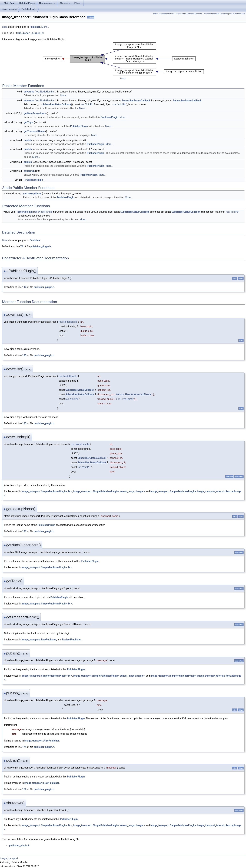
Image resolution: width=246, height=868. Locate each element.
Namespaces (47, 3)
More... (45, 27)
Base (5, 27)
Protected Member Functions (216, 14)
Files (78, 3)
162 (24, 789)
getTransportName (34, 131)
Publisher (35, 27)
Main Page (9, 3)
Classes (65, 3)
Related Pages (27, 3)
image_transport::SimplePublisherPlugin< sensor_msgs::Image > (109, 491)
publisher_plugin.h (30, 33)
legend (123, 78)
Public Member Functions (164, 14)
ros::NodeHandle (45, 92)
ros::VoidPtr (87, 104)
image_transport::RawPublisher (39, 640)
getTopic (29, 122)
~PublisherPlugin (33, 180)
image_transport (9, 9)
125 (24, 355)
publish (28, 140)
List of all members (237, 14)
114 (24, 287)
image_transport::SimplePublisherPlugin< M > (47, 491)
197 (24, 531)
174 (24, 747)
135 (24, 423)
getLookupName (32, 194)
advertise (29, 92)
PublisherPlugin (29, 9)
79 (22, 247)
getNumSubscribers (35, 113)
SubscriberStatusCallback (136, 101)
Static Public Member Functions (189, 14)
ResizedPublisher (72, 640)
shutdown (29, 171)
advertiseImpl (25, 212)
